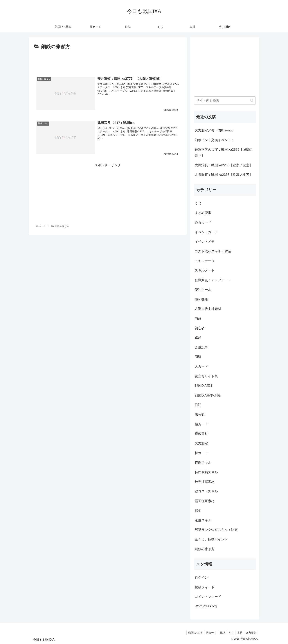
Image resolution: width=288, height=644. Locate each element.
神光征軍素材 (205, 482)
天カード (201, 366)
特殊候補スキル (206, 472)
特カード (201, 453)
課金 (198, 511)
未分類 (200, 414)
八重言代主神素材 (208, 309)
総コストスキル (206, 491)
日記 (198, 405)
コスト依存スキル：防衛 (213, 251)
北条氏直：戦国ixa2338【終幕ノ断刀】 (224, 175)
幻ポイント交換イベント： (215, 140)
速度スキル (203, 520)
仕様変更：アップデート (213, 280)
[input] (225, 101)
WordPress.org (206, 606)
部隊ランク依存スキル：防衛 (216, 530)
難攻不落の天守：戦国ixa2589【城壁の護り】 (224, 153)
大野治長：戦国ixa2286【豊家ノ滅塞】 (224, 165)
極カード (201, 424)
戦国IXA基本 (204, 386)
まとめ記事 (203, 213)
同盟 (198, 357)
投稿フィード (205, 587)
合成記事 (201, 347)
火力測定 (201, 443)
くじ (198, 203)
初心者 (200, 328)
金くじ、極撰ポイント (211, 539)
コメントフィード (208, 597)
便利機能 (201, 299)
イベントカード (206, 232)
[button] (252, 101)
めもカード (203, 222)
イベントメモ (205, 242)
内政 (198, 318)
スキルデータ (205, 261)
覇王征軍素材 (205, 501)
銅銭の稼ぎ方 (205, 549)
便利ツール (203, 290)
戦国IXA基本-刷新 (208, 395)
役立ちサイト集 (206, 376)
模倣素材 (201, 434)
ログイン (201, 577)
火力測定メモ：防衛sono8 (214, 130)
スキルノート (205, 270)
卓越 (198, 338)
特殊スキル (203, 463)
